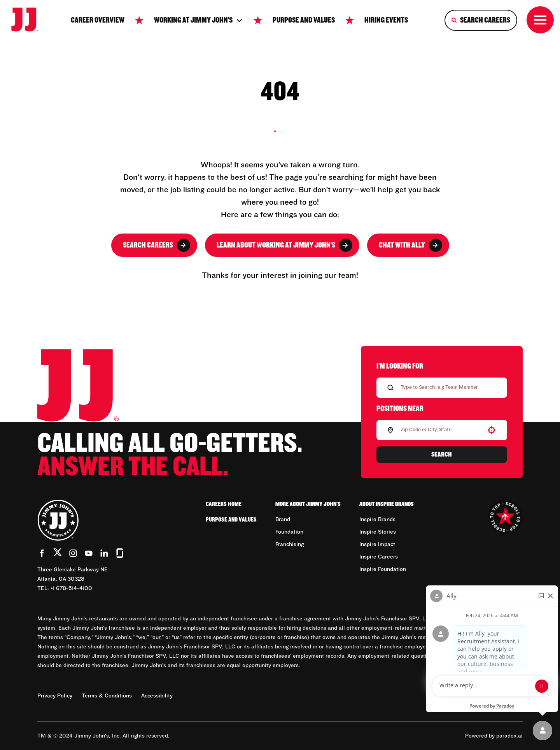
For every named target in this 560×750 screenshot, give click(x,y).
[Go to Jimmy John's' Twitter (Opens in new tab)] (58, 554)
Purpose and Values (304, 20)
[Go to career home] (30, 20)
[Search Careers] (481, 20)
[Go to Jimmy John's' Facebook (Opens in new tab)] (42, 553)
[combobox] (440, 430)
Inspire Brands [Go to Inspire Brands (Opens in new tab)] (377, 520)
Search (442, 455)
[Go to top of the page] (505, 517)
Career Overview (98, 20)
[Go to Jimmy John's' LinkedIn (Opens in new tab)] (104, 553)
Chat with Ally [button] (410, 245)
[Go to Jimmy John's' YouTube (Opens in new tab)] (89, 553)
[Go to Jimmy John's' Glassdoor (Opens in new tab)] (120, 553)
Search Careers (157, 245)
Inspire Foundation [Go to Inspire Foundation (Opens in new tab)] (383, 569)
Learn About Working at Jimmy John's (284, 245)
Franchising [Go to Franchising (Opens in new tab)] (290, 544)
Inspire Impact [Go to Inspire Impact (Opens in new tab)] (377, 544)
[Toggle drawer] (540, 20)
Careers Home (224, 504)
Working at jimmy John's (199, 20)
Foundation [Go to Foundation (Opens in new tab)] (289, 532)
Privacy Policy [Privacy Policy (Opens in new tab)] (55, 696)
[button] (492, 430)
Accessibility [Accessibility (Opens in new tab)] (157, 696)
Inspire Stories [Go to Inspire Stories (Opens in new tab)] (378, 532)
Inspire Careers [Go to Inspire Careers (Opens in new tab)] (379, 557)
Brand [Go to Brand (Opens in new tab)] (283, 520)
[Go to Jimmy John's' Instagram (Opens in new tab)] (73, 553)
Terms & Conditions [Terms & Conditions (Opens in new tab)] (107, 696)
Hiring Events (386, 20)
